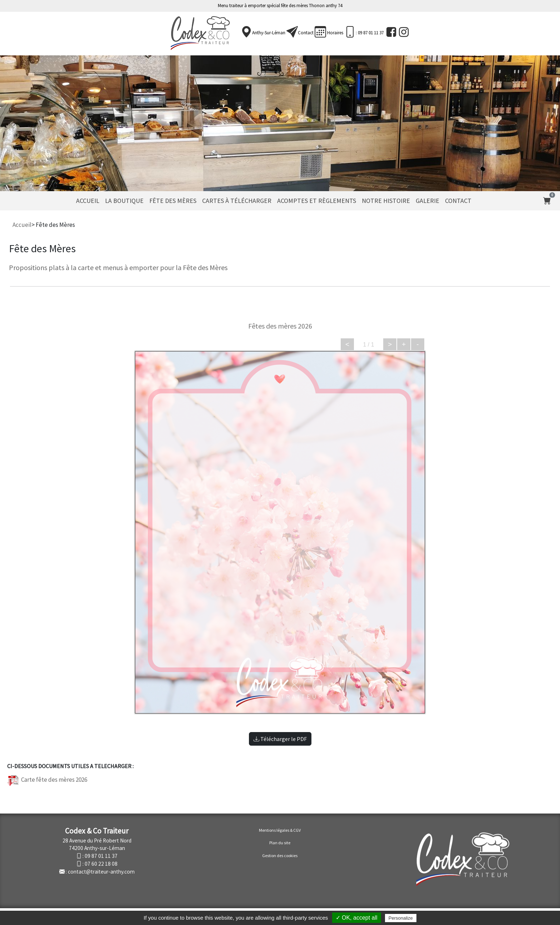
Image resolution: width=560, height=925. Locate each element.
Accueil (88, 201)
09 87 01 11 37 (101, 856)
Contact (306, 33)
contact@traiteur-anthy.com (101, 872)
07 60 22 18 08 (101, 864)
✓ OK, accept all (357, 918)
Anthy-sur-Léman (269, 33)
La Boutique (124, 201)
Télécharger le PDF (280, 739)
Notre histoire (386, 201)
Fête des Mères (173, 201)
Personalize (401, 918)
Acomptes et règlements (317, 201)
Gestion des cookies (280, 856)
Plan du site (280, 843)
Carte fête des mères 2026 (47, 780)
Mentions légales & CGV (280, 830)
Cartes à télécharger (237, 201)
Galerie (427, 201)
